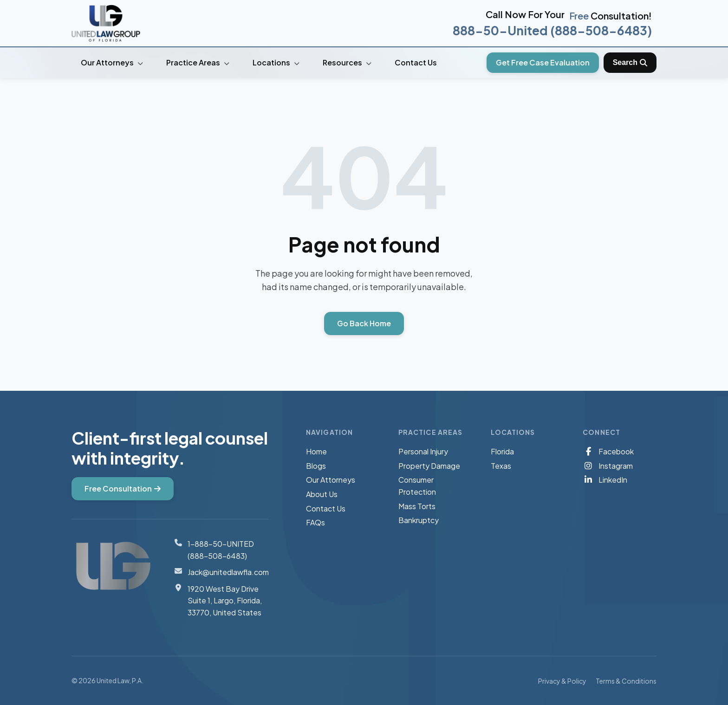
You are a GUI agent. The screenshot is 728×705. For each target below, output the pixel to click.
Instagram (608, 466)
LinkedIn (605, 480)
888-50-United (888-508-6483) (552, 30)
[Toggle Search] (630, 63)
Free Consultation (123, 488)
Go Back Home (364, 323)
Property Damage (429, 466)
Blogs (316, 466)
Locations (276, 62)
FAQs (315, 522)
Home (316, 451)
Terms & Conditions (626, 681)
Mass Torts (417, 506)
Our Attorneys (112, 62)
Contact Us (416, 62)
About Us (322, 494)
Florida (502, 451)
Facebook (608, 451)
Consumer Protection (417, 486)
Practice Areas (198, 62)
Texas (501, 466)
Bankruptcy (419, 520)
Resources (347, 62)
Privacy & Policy (562, 681)
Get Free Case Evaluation (543, 62)
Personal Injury (423, 451)
